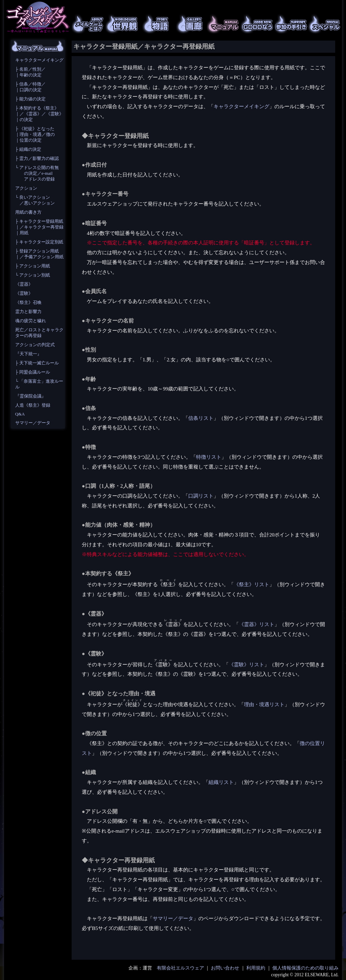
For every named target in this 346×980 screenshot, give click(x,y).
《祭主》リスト (252, 584)
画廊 (190, 24)
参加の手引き (291, 24)
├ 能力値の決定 (30, 99)
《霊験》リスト (246, 664)
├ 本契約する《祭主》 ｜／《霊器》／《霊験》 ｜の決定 (39, 114)
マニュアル (224, 24)
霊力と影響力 (28, 312)
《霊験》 (24, 293)
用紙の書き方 (28, 212)
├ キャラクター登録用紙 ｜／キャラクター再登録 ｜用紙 (39, 227)
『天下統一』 (28, 354)
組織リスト (221, 782)
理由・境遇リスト (264, 704)
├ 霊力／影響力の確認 (37, 159)
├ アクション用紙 (33, 266)
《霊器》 (24, 284)
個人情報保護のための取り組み (305, 968)
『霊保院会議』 (31, 396)
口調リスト (201, 496)
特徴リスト (209, 457)
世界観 (122, 24)
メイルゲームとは (89, 24)
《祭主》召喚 (28, 303)
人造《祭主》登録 (33, 405)
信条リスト (201, 418)
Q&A (20, 414)
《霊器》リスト (257, 624)
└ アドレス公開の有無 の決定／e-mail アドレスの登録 (37, 173)
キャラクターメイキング (39, 60)
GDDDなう (257, 24)
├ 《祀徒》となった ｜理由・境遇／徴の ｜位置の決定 (35, 135)
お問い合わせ (225, 968)
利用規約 (256, 968)
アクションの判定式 (35, 345)
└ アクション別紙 (33, 275)
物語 (156, 24)
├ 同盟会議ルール (33, 372)
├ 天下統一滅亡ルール (37, 363)
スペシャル (325, 24)
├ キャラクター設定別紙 (39, 242)
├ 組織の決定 (28, 149)
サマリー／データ (33, 423)
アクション (26, 188)
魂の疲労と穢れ (31, 321)
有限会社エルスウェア (180, 968)
